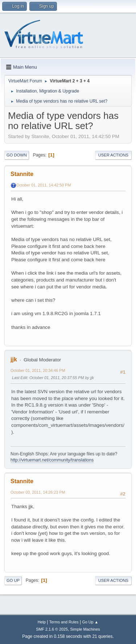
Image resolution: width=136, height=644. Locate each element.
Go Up (13, 580)
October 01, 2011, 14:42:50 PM (44, 185)
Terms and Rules (64, 622)
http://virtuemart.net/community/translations (52, 460)
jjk (14, 359)
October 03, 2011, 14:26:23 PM (38, 492)
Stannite (22, 174)
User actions (113, 155)
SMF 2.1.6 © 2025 (52, 629)
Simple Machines (85, 629)
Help (42, 622)
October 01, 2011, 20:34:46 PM (38, 370)
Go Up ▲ (90, 622)
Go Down (17, 155)
